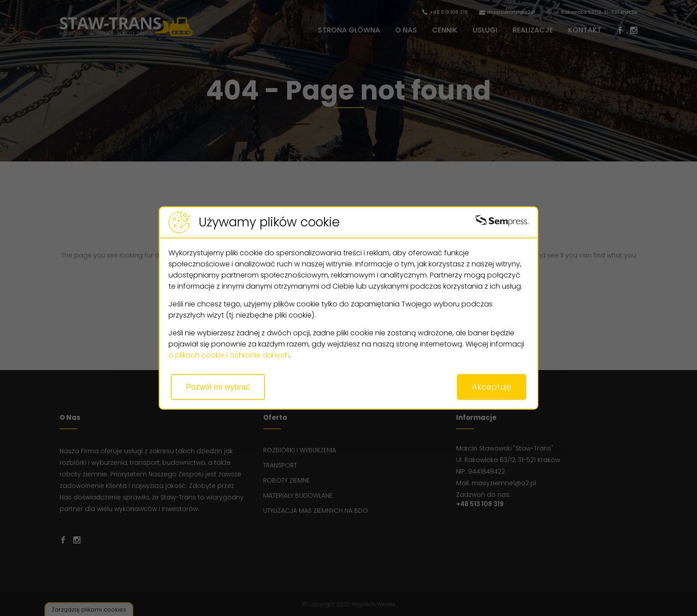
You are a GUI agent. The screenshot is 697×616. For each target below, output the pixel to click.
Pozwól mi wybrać (218, 387)
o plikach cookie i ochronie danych (229, 355)
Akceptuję (492, 387)
